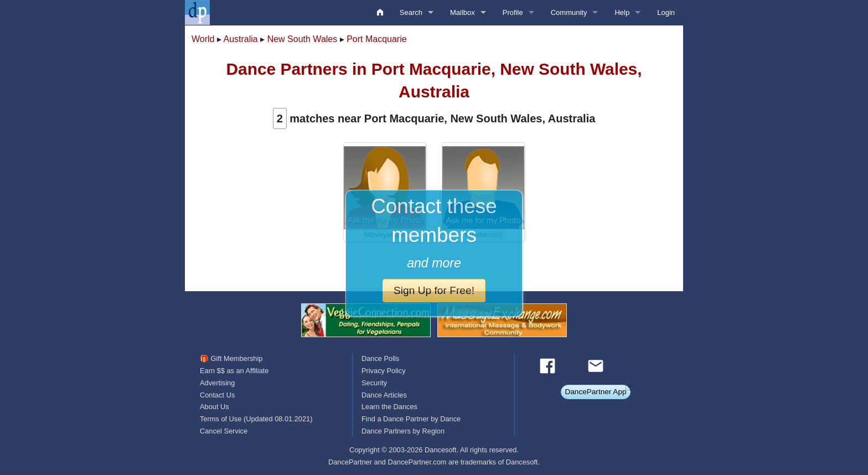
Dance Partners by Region (403, 431)
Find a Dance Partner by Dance (411, 419)
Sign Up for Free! (434, 290)
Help (622, 12)
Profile (513, 12)
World (203, 39)
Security (374, 383)
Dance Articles (384, 395)
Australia (241, 39)
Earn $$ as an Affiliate (234, 371)
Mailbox (463, 12)
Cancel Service (224, 431)
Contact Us (217, 395)
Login (666, 12)
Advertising (217, 383)
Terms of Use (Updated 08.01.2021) (256, 419)
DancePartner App (595, 392)
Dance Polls (380, 358)
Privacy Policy (384, 371)
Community (569, 12)
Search (411, 12)
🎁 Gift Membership (231, 358)
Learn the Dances (389, 407)
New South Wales (303, 39)
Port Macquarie (377, 39)
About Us (215, 407)
